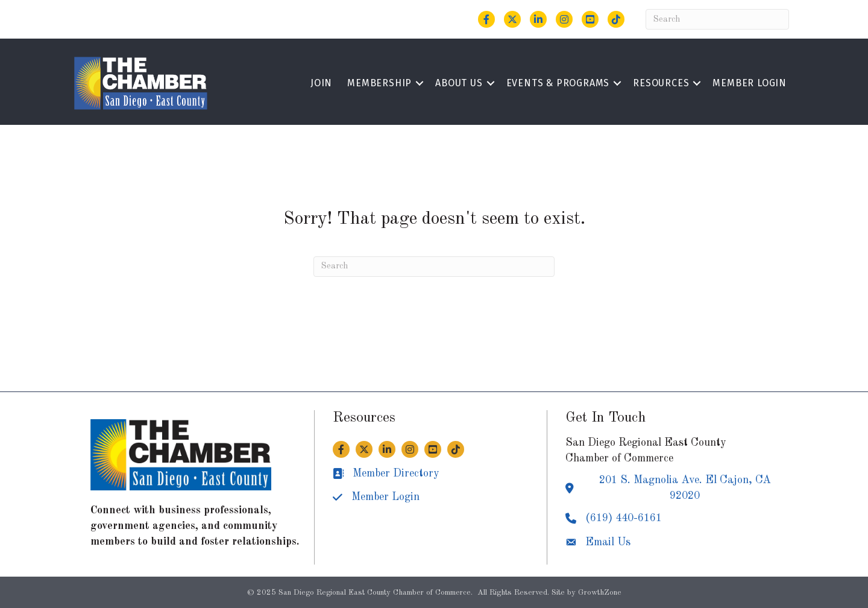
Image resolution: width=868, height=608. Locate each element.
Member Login (750, 83)
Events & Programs (558, 83)
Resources (661, 83)
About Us (459, 83)
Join (321, 83)
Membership (379, 83)
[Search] (717, 19)
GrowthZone (600, 593)
